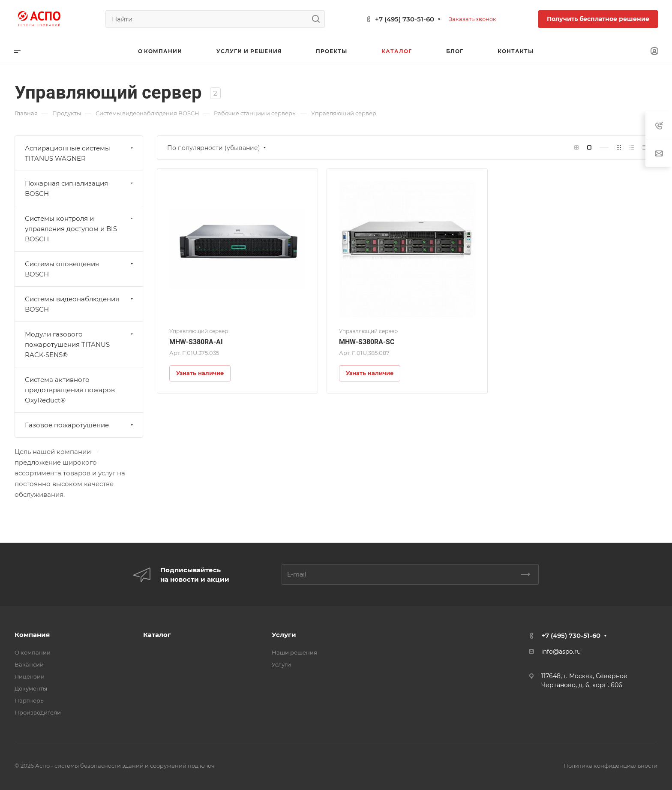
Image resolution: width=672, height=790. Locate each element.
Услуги (284, 635)
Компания (32, 635)
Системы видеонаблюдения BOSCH (80, 304)
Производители (38, 712)
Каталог (157, 635)
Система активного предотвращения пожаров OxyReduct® (70, 390)
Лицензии (30, 676)
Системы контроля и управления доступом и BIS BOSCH (80, 229)
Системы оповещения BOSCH (80, 269)
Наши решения (294, 652)
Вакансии (29, 664)
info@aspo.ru (561, 652)
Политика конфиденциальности (610, 766)
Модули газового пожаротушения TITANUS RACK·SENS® (80, 344)
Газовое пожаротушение (80, 425)
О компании (33, 652)
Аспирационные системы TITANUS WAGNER (80, 153)
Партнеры (30, 700)
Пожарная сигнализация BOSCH (80, 188)
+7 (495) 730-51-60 (405, 19)
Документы (31, 688)
